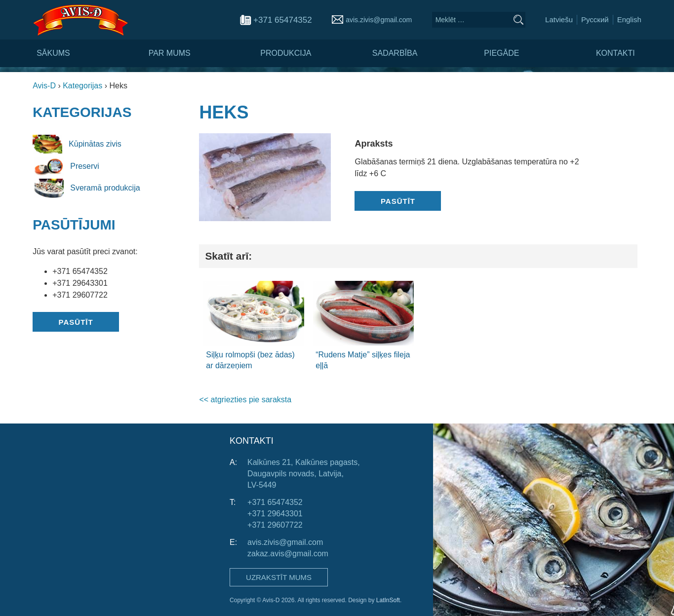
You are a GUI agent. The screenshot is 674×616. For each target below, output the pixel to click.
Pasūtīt (76, 322)
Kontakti (615, 53)
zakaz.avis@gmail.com (288, 554)
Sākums (53, 53)
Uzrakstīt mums (279, 577)
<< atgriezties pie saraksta (245, 400)
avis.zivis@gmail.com (379, 20)
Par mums (170, 53)
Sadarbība (395, 53)
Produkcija (286, 53)
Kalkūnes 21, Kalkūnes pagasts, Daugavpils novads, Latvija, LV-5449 (304, 474)
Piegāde (501, 53)
